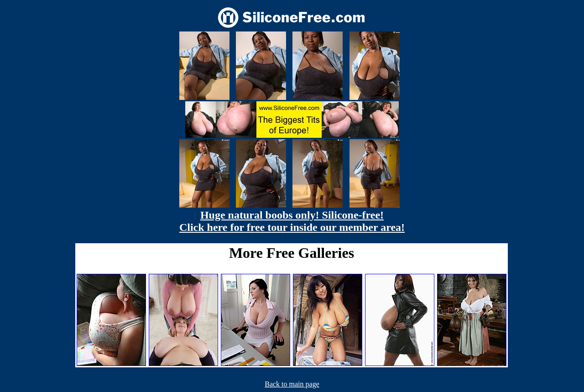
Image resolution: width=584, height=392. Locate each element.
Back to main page (292, 384)
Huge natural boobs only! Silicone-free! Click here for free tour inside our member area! (292, 221)
